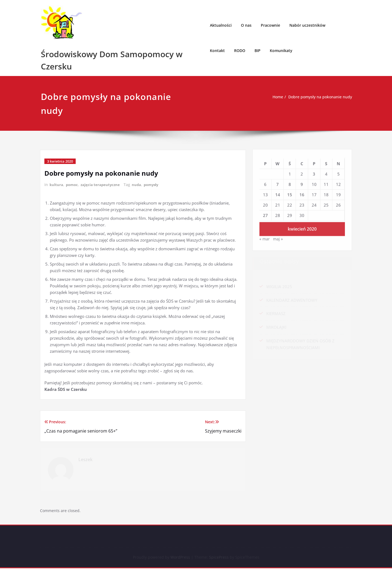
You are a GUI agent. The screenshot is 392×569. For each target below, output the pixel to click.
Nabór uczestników (307, 25)
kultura (56, 185)
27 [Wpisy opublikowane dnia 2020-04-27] (265, 214)
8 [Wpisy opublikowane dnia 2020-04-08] (290, 183)
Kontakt (217, 51)
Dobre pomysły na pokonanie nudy (321, 97)
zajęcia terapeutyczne (102, 185)
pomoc (73, 185)
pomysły (155, 185)
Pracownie (270, 25)
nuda (139, 185)
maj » (278, 238)
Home (276, 97)
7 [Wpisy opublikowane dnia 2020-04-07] (278, 183)
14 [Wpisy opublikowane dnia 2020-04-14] (278, 193)
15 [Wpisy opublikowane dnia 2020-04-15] (290, 193)
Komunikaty (281, 51)
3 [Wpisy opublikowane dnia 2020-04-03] (314, 172)
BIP (258, 51)
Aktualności (221, 25)
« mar (265, 238)
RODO (240, 51)
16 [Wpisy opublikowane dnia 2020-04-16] (302, 193)
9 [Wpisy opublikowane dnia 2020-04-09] (302, 183)
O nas (246, 25)
